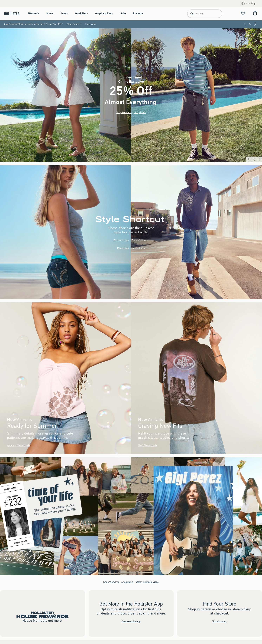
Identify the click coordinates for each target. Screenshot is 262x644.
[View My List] (243, 14)
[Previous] (245, 24)
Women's (34, 14)
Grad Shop (82, 14)
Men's (50, 14)
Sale (123, 14)
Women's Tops (121, 240)
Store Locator (220, 621)
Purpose (138, 14)
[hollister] (14, 14)
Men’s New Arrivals (147, 446)
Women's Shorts (140, 240)
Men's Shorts (138, 248)
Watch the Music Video (147, 582)
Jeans (64, 14)
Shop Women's (74, 24)
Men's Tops (123, 248)
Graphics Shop (104, 14)
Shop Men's (91, 24)
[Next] (255, 24)
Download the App (131, 621)
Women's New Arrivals (19, 446)
